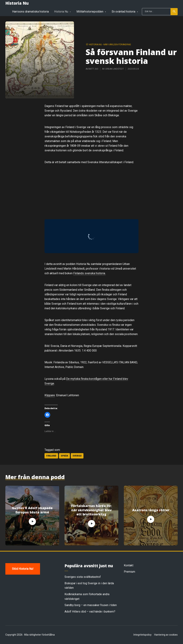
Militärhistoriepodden (90, 12)
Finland (51, 456)
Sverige (77, 456)
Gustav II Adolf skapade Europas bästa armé (32, 510)
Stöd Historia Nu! (23, 569)
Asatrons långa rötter (151, 510)
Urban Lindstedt (115, 69)
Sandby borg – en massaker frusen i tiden (91, 605)
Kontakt (129, 565)
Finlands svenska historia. (89, 273)
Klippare (50, 395)
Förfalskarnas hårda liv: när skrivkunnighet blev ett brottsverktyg (91, 510)
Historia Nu (17, 3)
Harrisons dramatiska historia (30, 12)
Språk (64, 456)
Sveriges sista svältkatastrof (83, 577)
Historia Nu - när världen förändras (110, 45)
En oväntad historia (123, 12)
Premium (129, 572)
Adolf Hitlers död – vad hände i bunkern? (90, 612)
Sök (174, 12)
